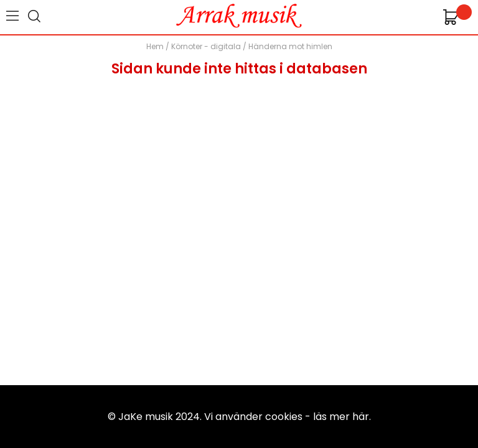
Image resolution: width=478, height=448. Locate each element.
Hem (155, 46)
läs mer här (341, 417)
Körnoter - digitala (206, 46)
